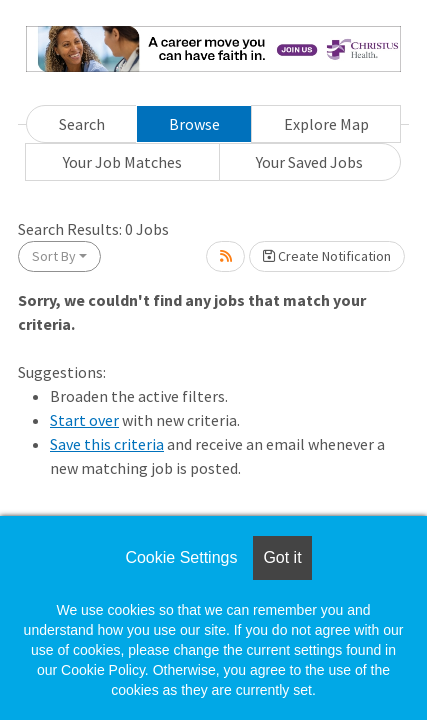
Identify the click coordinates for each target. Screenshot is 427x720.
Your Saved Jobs (309, 162)
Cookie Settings (181, 557)
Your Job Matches (122, 162)
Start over (84, 420)
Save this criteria (107, 444)
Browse (194, 124)
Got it (282, 557)
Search (82, 124)
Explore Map (326, 124)
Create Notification (327, 256)
